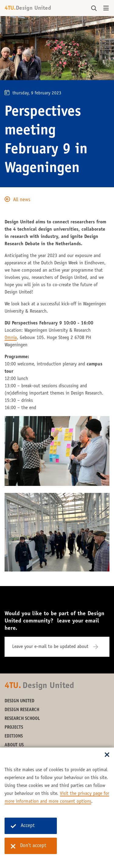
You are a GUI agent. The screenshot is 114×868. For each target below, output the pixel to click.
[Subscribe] (100, 647)
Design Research (22, 710)
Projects (14, 728)
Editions (14, 736)
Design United (19, 701)
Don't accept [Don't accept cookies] (28, 846)
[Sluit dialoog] (107, 755)
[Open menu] (106, 8)
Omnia (11, 338)
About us (14, 745)
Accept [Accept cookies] (23, 826)
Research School (22, 719)
